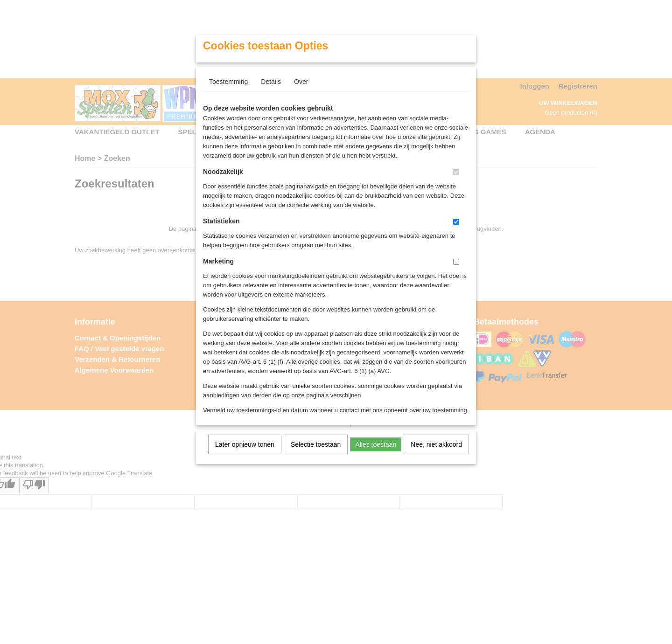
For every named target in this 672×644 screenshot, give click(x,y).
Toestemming (228, 82)
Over (301, 82)
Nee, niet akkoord (436, 444)
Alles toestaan (376, 444)
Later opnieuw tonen (245, 444)
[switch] (456, 172)
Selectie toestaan (316, 444)
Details (271, 82)
